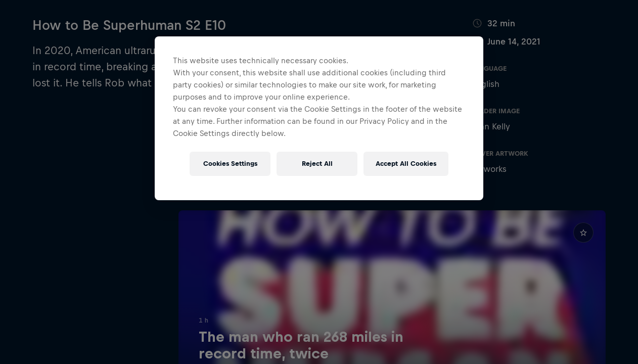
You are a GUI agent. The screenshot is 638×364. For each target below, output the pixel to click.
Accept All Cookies (406, 164)
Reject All (317, 164)
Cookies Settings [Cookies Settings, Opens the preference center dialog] (230, 164)
